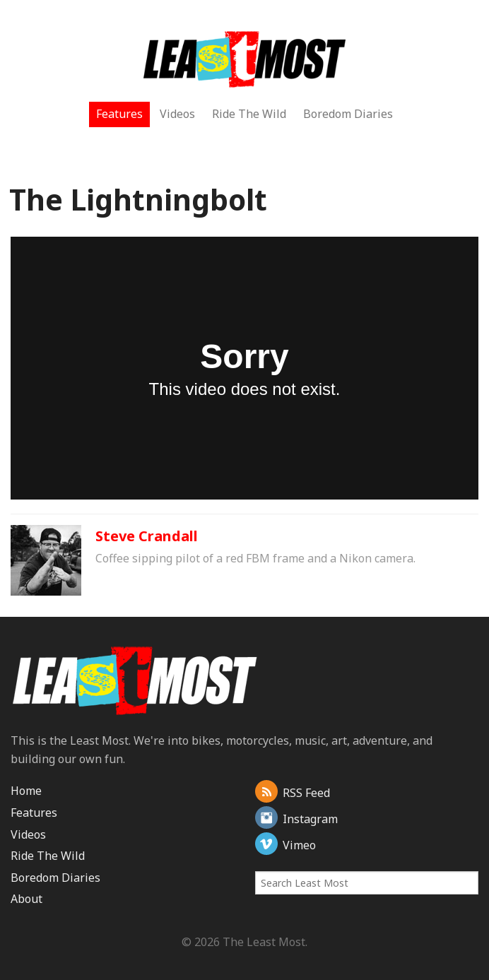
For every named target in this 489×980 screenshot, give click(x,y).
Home (26, 791)
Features (119, 114)
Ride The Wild (249, 114)
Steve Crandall (147, 536)
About (26, 899)
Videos (177, 114)
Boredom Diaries (348, 114)
